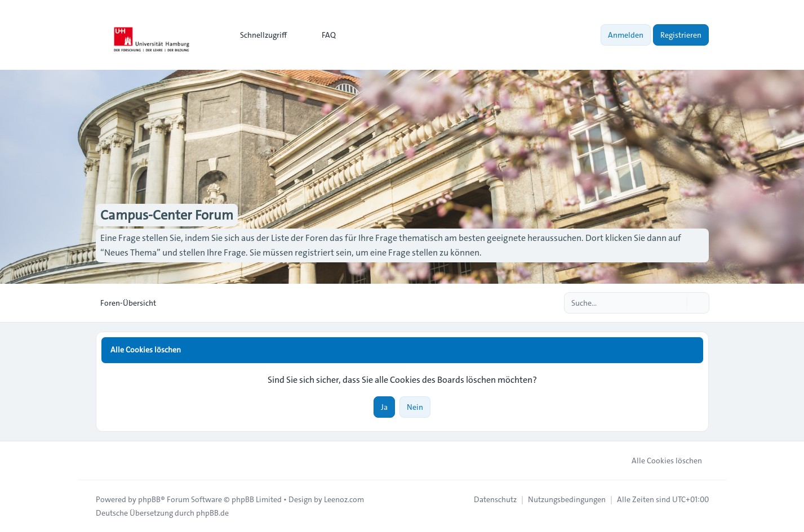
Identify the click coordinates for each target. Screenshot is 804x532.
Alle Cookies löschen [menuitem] (659, 461)
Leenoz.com (344, 499)
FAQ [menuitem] (321, 35)
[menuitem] (258, 35)
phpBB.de (212, 513)
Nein (415, 407)
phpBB (149, 499)
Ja (384, 407)
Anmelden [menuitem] (626, 35)
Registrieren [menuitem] (681, 35)
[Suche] (677, 303)
